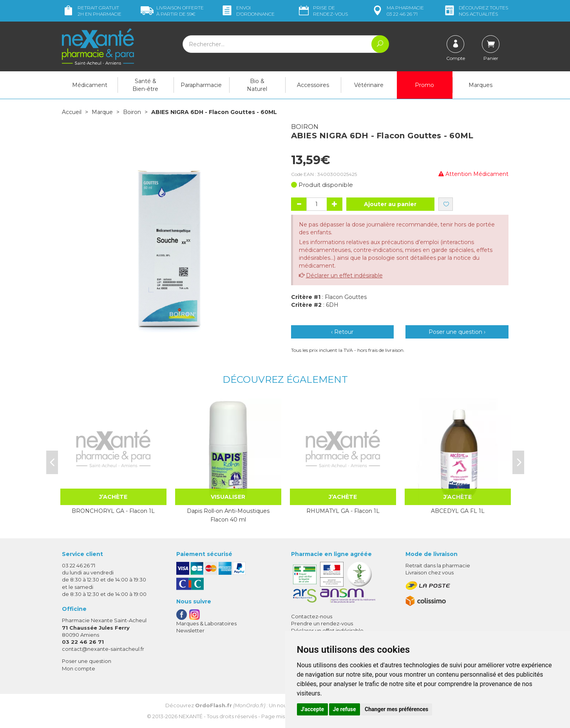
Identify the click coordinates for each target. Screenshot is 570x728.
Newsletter (190, 630)
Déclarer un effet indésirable (344, 275)
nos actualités (476, 11)
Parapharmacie (201, 85)
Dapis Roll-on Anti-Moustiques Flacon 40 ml (228, 515)
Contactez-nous (312, 616)
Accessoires (313, 85)
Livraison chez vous (430, 572)
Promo (424, 85)
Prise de (323, 11)
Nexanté (191, 716)
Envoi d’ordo (248, 11)
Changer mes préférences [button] (396, 709)
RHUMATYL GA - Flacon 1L (343, 511)
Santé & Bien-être (145, 85)
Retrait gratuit (92, 11)
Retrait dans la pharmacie (438, 565)
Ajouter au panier (390, 204)
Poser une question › (457, 332)
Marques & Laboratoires (206, 623)
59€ (172, 11)
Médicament (90, 85)
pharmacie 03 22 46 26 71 (397, 11)
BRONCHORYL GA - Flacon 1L (113, 511)
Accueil (72, 112)
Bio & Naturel (257, 85)
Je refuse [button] (345, 709)
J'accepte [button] (313, 709)
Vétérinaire (369, 85)
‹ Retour (342, 332)
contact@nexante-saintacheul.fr (103, 649)
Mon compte (79, 668)
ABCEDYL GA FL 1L (458, 511)
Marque (102, 112)
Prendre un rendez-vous (322, 623)
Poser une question (87, 661)
